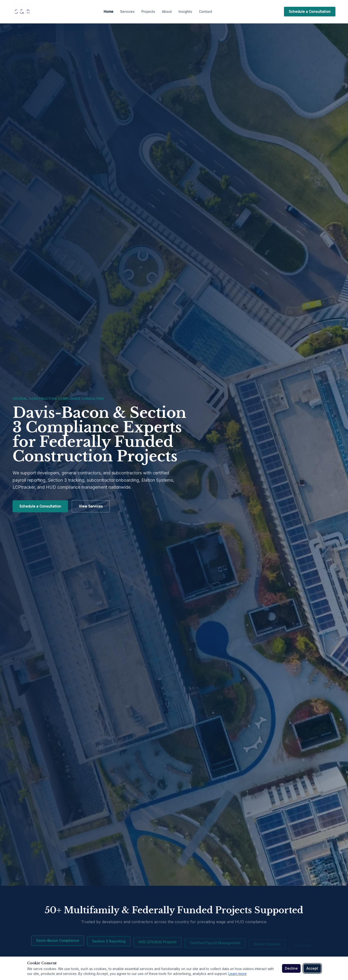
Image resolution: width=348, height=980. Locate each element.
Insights (185, 11)
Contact (206, 11)
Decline (291, 968)
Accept (312, 968)
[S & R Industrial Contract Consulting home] (22, 12)
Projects (148, 11)
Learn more (237, 974)
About (167, 11)
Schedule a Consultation (310, 11)
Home (109, 11)
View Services (91, 506)
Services (127, 11)
